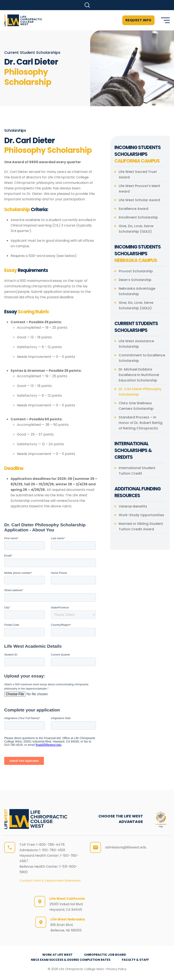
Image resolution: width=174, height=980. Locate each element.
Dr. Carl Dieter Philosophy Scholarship (140, 392)
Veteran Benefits (133, 506)
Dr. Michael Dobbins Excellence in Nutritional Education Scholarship (139, 375)
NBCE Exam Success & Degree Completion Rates (71, 960)
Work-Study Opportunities (141, 515)
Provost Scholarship (136, 271)
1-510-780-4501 (52, 850)
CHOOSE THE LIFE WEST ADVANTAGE (121, 819)
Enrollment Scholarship (138, 217)
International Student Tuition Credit (137, 471)
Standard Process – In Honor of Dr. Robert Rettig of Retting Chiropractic (141, 423)
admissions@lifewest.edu (126, 847)
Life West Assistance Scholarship (136, 344)
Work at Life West (57, 955)
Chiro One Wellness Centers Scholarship (136, 406)
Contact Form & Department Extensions (50, 881)
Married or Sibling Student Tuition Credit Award (141, 526)
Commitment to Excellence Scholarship (142, 358)
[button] (87, 5)
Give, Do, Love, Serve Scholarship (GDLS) (136, 229)
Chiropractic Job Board (105, 955)
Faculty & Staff (135, 960)
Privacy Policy (117, 969)
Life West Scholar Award (139, 200)
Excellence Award (133, 209)
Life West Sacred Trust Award (138, 174)
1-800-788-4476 (50, 845)
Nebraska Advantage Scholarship (137, 291)
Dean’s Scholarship (135, 280)
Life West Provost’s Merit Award (139, 189)
